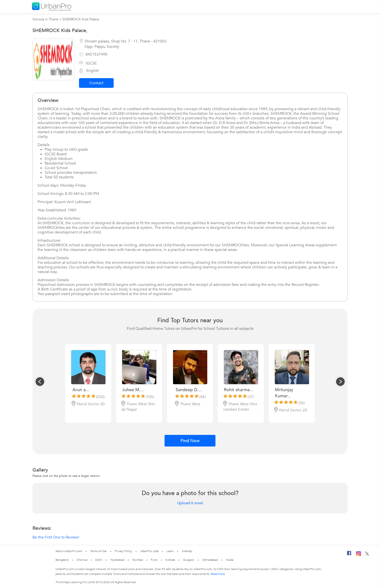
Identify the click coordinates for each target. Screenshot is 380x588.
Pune (154, 560)
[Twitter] (367, 555)
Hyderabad (117, 560)
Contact (96, 83)
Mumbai (138, 560)
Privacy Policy (123, 551)
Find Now (190, 441)
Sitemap (187, 551)
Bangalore (62, 560)
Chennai (82, 560)
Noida (230, 560)
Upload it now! (190, 503)
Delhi (99, 560)
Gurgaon (189, 560)
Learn (170, 551)
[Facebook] (349, 555)
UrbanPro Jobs (149, 551)
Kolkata (170, 560)
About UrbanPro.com (69, 551)
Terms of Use (98, 551)
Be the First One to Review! (56, 537)
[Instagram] (359, 555)
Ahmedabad (210, 560)
